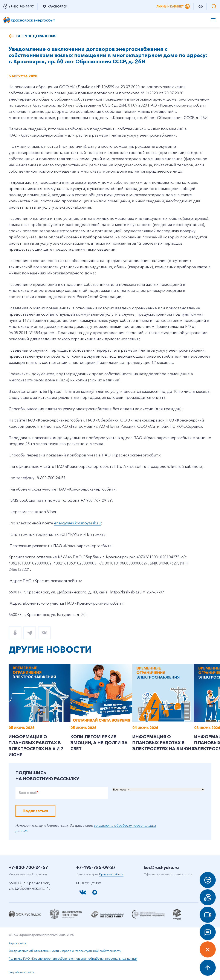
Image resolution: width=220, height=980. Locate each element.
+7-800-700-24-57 (28, 867)
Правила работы (111, 874)
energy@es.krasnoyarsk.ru (77, 523)
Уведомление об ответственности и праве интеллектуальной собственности (65, 951)
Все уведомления (36, 36)
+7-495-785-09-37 (96, 867)
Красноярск (55, 6)
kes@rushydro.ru (161, 867)
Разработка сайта (22, 972)
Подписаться (35, 811)
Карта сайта (17, 943)
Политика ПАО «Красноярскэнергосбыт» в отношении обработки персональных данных (73, 959)
